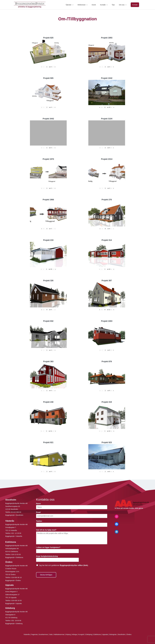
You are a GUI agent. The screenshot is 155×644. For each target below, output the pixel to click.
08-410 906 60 (16, 512)
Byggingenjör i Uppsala (13, 603)
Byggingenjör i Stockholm (14, 515)
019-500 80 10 (16, 577)
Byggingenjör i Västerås (14, 536)
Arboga (74, 634)
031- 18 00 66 (16, 621)
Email (39, 512)
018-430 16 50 (17, 600)
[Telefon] (72, 525)
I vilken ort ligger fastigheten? (49, 547)
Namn (39, 504)
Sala (51, 634)
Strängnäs (113, 634)
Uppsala (105, 634)
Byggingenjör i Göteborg (14, 623)
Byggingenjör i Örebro (13, 580)
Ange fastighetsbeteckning (48, 556)
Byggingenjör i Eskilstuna (14, 557)
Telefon (40, 521)
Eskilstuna (97, 634)
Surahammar (43, 634)
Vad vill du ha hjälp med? (47, 530)
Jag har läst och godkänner (64, 565)
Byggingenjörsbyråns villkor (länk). (74, 565)
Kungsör (81, 634)
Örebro (129, 634)
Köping (68, 634)
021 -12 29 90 (16, 533)
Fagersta (34, 634)
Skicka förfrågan (46, 575)
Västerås (27, 634)
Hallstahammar (59, 634)
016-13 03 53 (16, 554)
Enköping (89, 634)
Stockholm (121, 634)
